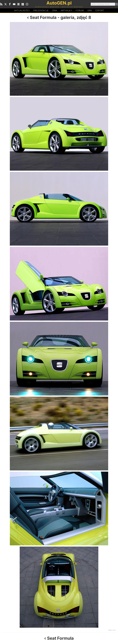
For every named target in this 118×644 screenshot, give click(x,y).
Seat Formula (43, 17)
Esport (100, 11)
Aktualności (22, 11)
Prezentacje (41, 11)
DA (55, 11)
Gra (90, 11)
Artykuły (66, 11)
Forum (80, 11)
